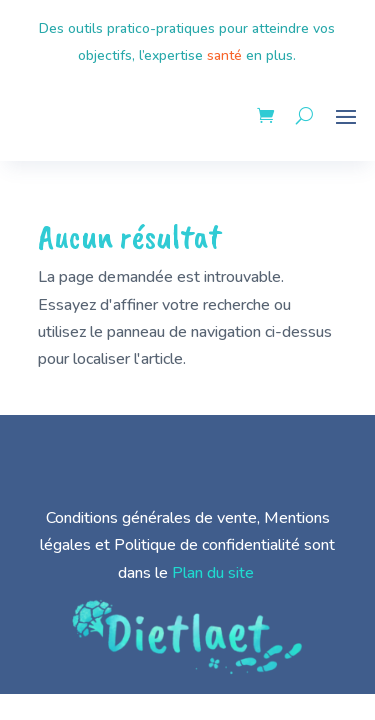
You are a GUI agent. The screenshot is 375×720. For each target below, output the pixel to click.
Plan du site (213, 573)
